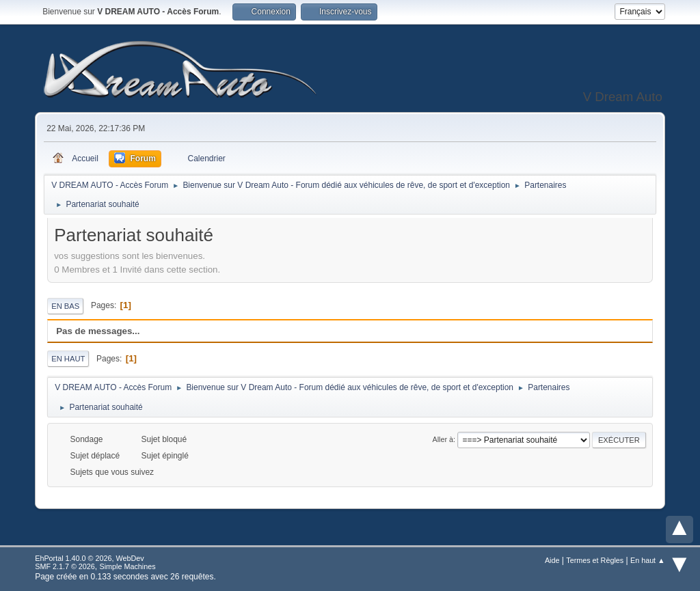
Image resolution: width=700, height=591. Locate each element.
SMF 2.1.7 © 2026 (65, 566)
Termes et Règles (595, 560)
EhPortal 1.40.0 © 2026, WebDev (89, 558)
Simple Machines (128, 566)
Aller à (443, 439)
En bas (65, 306)
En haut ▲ (648, 560)
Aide (552, 560)
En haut (68, 359)
